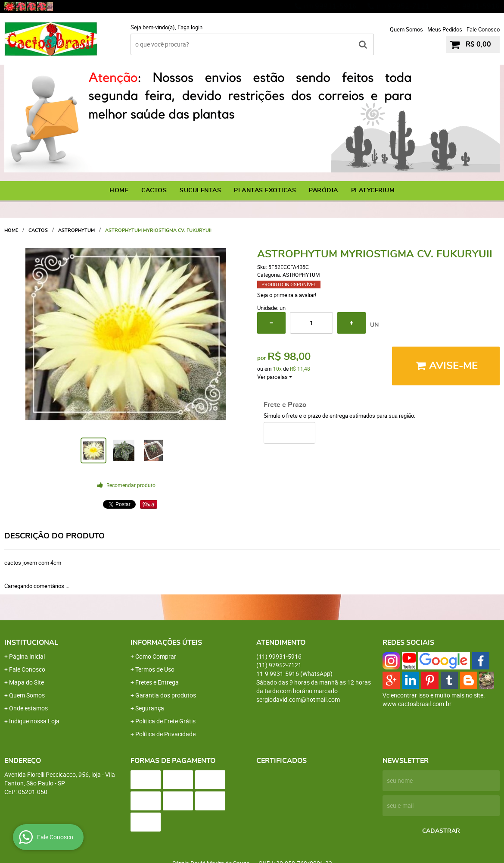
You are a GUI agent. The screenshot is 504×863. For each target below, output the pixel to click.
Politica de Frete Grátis (165, 721)
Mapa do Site (26, 682)
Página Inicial (27, 656)
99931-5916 (330, 6)
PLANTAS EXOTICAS (265, 191)
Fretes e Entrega (157, 682)
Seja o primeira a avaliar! (287, 295)
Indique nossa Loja (34, 721)
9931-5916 (474, 6)
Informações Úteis (166, 643)
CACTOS (154, 191)
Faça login (190, 27)
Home (119, 191)
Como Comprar (156, 656)
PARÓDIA (324, 191)
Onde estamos (28, 708)
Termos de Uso (155, 669)
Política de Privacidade (165, 734)
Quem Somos (406, 29)
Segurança (150, 708)
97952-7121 (403, 6)
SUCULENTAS (200, 191)
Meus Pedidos (445, 29)
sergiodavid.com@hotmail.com (298, 699)
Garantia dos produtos (166, 695)
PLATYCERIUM (373, 191)
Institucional (31, 643)
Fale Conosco (483, 29)
